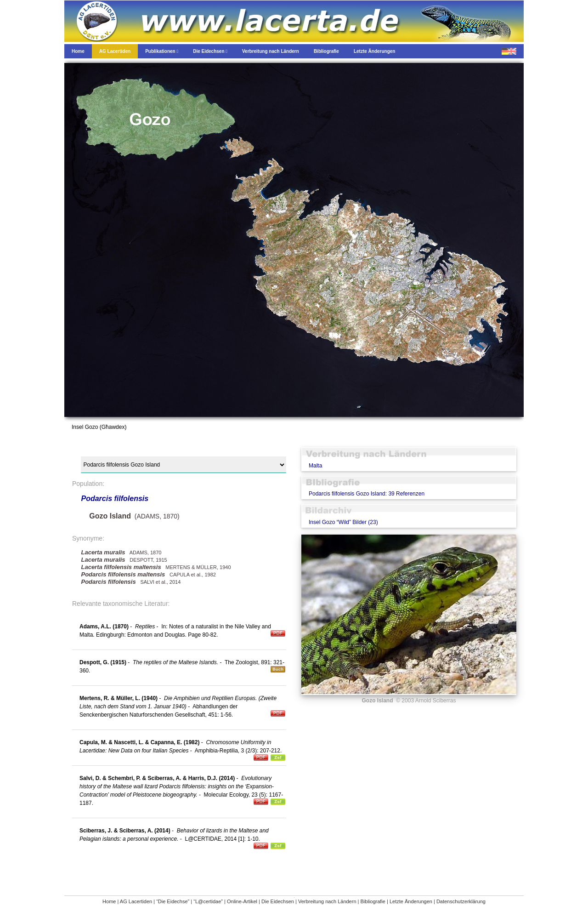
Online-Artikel (242, 901)
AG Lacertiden (136, 901)
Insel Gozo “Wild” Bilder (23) (343, 522)
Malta (315, 466)
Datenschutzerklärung (461, 901)
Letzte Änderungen (411, 901)
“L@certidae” (208, 901)
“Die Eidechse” (173, 901)
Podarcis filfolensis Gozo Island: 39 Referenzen (367, 494)
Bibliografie (373, 901)
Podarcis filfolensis (115, 499)
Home (109, 901)
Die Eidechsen (278, 901)
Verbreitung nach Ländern (327, 901)
